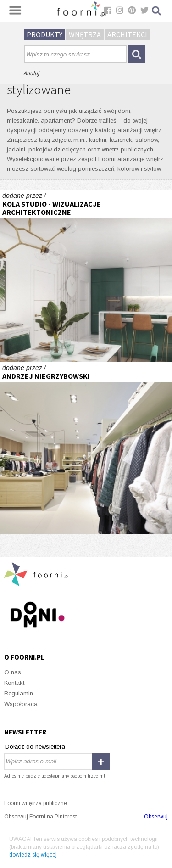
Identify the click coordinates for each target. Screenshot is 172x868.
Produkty (44, 34)
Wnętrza (85, 34)
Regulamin (19, 693)
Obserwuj (156, 817)
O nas (13, 672)
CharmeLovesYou (86, 448)
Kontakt (14, 683)
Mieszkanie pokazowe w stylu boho (86, 276)
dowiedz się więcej (33, 855)
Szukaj (157, 11)
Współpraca (21, 704)
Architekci (127, 34)
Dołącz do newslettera (35, 747)
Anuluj (31, 73)
